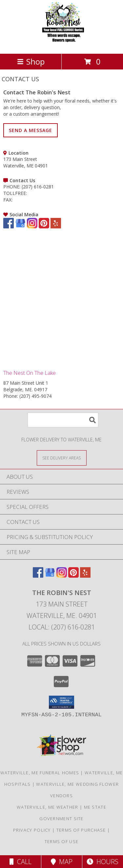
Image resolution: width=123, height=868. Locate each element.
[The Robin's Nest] (61, 44)
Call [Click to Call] (20, 862)
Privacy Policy (32, 830)
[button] (61, 702)
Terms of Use (62, 841)
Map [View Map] (62, 862)
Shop (31, 61)
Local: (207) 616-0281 (62, 627)
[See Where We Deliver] (62, 458)
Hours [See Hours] (102, 862)
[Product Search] (63, 420)
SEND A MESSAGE (31, 130)
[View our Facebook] (9, 227)
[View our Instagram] (32, 227)
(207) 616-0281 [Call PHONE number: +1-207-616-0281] (38, 187)
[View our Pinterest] (44, 227)
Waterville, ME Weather (48, 807)
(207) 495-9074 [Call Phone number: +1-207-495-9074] (35, 396)
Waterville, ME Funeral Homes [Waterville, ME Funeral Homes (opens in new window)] (40, 773)
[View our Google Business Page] (20, 227)
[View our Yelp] (56, 227)
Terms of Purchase (81, 830)
